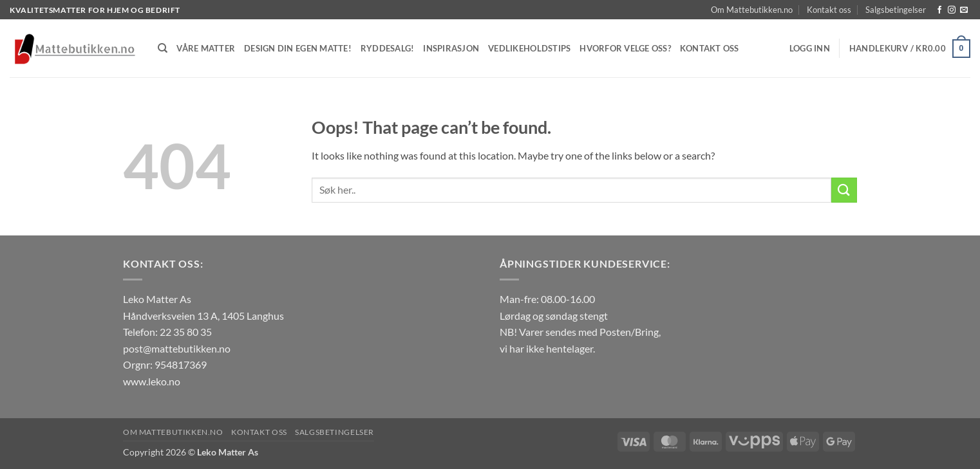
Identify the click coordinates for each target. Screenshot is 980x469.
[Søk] (163, 48)
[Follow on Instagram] (952, 10)
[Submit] (844, 190)
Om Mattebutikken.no (752, 10)
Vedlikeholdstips (529, 48)
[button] (810, 48)
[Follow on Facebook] (939, 10)
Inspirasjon (451, 48)
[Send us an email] (964, 10)
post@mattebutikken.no (177, 348)
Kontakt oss (829, 10)
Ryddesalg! (388, 48)
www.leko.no (152, 381)
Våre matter (206, 48)
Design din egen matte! (298, 48)
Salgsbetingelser (896, 10)
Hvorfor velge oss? (625, 48)
